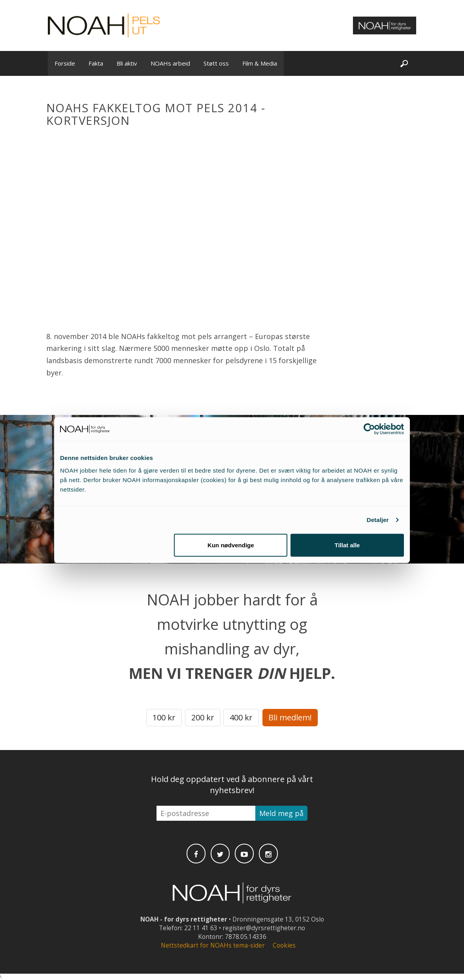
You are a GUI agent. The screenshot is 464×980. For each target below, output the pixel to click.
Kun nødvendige (231, 545)
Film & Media (260, 63)
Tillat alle (347, 545)
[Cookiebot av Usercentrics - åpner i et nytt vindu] (369, 429)
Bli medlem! (290, 717)
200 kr (203, 717)
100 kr (164, 717)
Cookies (284, 945)
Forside (65, 63)
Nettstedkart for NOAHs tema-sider (213, 945)
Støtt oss (216, 63)
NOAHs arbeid (170, 63)
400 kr (241, 717)
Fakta (96, 63)
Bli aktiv (127, 63)
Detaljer (378, 520)
